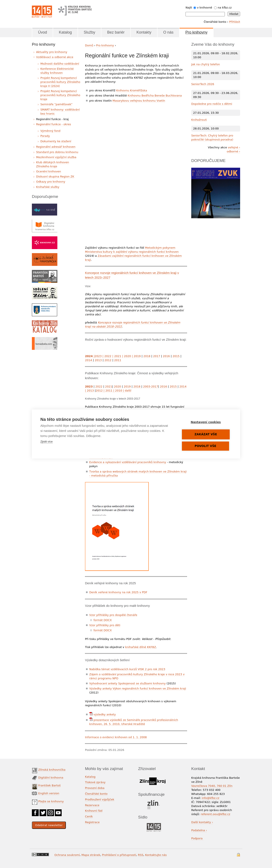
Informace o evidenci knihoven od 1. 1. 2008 (116, 737)
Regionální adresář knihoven (56, 147)
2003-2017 (151, 386)
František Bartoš (49, 785)
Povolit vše (206, 446)
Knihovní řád (94, 811)
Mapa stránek (91, 855)
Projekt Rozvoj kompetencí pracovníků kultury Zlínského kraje (60, 95)
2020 (127, 356)
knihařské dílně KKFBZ (141, 647)
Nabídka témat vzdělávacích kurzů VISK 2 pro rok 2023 (127, 669)
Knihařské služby (48, 187)
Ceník (89, 816)
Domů (89, 45)
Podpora (197, 838)
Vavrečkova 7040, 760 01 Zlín (212, 786)
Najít (189, 8)
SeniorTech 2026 (203, 84)
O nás (168, 32)
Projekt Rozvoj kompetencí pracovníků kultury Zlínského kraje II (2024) (60, 82)
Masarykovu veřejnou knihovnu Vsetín (139, 101)
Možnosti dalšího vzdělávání (60, 64)
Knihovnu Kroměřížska (132, 90)
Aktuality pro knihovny (52, 52)
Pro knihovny (196, 32)
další (128, 391)
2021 (118, 356)
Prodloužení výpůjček (100, 799)
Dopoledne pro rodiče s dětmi (212, 104)
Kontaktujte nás (156, 855)
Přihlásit (235, 22)
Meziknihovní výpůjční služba (56, 157)
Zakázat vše (206, 434)
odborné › (233, 151)
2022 (108, 356)
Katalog (65, 32)
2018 (147, 356)
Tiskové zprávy (95, 782)
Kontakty (144, 32)
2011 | (110, 391)
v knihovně (205, 8)
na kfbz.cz (225, 8)
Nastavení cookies (206, 422)
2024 (89, 356)
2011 (118, 360)
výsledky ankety (105, 714)
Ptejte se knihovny (51, 801)
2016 (166, 356)
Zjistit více (47, 442)
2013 (98, 360)
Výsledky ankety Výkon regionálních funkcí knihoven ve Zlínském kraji (138, 689)
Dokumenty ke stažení (56, 141)
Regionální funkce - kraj (52, 119)
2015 (176, 356)
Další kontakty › (202, 822)
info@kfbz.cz (210, 798)
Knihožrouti (199, 120)
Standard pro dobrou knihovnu (57, 152)
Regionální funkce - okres (54, 124)
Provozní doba (95, 788)
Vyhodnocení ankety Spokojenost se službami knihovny (127, 683)
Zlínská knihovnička (52, 770)
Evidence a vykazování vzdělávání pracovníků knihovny (128, 462)
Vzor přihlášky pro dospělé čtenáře (113, 615)
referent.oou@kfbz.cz (216, 814)
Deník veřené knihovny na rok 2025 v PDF (118, 592)
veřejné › (234, 147)
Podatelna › (199, 830)
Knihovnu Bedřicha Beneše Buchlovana (155, 96)
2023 (98, 356)
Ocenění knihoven (49, 171)
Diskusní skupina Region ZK (55, 177)
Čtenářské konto (96, 794)
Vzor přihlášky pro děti (105, 625)
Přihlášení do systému (238, 855)
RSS (141, 855)
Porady (45, 136)
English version (49, 793)
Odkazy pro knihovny (51, 182)
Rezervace (92, 805)
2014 (89, 360)
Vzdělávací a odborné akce (55, 57)
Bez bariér (116, 32)
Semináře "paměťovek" (56, 104)
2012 (108, 360)
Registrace (92, 822)
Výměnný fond (50, 131)
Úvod (42, 32)
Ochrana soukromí (67, 855)
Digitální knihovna (51, 778)
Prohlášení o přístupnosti (119, 855)
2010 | (119, 391)
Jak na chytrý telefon (206, 64)
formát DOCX (103, 620)
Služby (89, 32)
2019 (136, 356)
